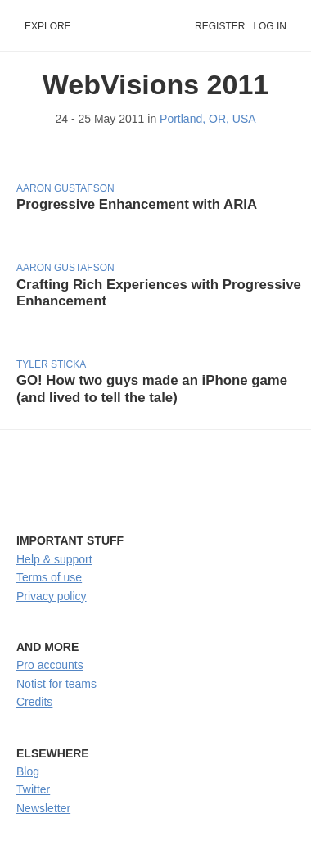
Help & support (54, 559)
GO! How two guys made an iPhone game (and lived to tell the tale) (152, 389)
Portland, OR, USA (208, 119)
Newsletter (43, 808)
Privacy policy (52, 596)
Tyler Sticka (51, 364)
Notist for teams (56, 684)
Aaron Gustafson (65, 188)
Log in (270, 26)
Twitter (33, 789)
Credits (34, 702)
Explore (48, 26)
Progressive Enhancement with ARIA (137, 204)
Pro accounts (50, 665)
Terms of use (49, 577)
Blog (28, 771)
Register (220, 26)
